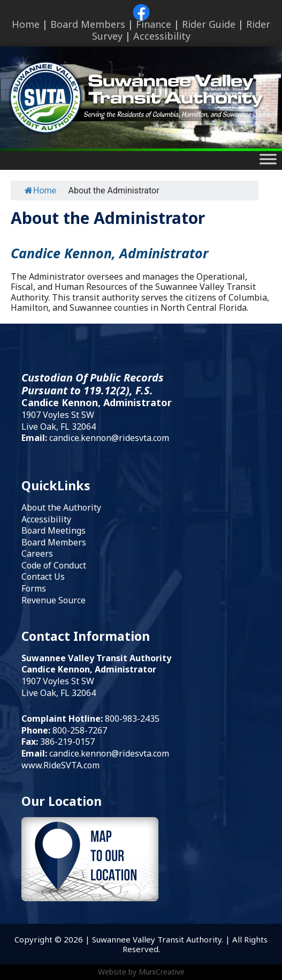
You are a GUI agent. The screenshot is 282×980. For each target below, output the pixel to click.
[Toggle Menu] (268, 159)
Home (26, 24)
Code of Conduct (54, 565)
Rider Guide (209, 24)
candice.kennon (80, 753)
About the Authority (61, 507)
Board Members (88, 24)
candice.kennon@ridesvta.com (109, 438)
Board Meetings (54, 530)
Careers (37, 553)
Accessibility (162, 36)
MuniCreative (162, 972)
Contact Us (43, 577)
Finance (154, 24)
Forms (34, 588)
